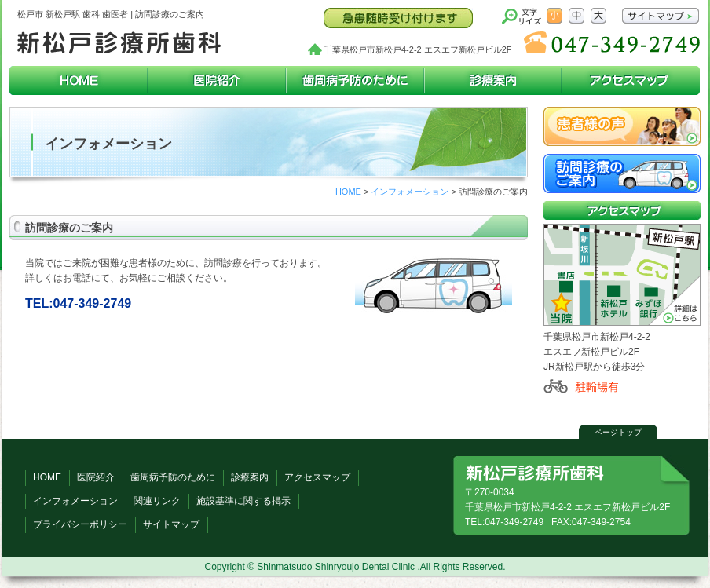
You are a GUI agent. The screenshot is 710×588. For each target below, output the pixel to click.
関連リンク (157, 501)
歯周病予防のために (355, 80)
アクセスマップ (631, 80)
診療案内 (493, 80)
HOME (79, 80)
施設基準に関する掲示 (243, 501)
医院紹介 (217, 80)
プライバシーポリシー (80, 524)
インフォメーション (410, 192)
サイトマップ (171, 524)
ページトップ (618, 432)
